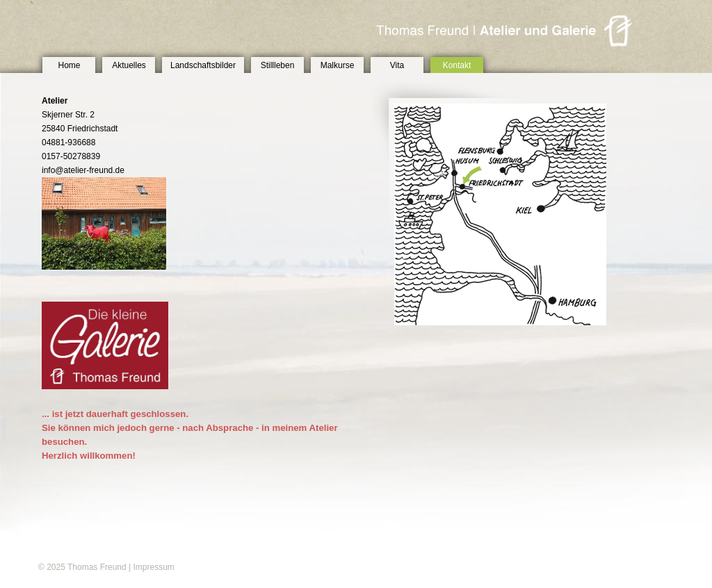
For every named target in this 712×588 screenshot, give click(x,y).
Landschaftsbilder (203, 65)
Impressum (153, 567)
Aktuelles (129, 65)
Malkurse (338, 65)
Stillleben (278, 65)
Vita (397, 65)
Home (69, 65)
